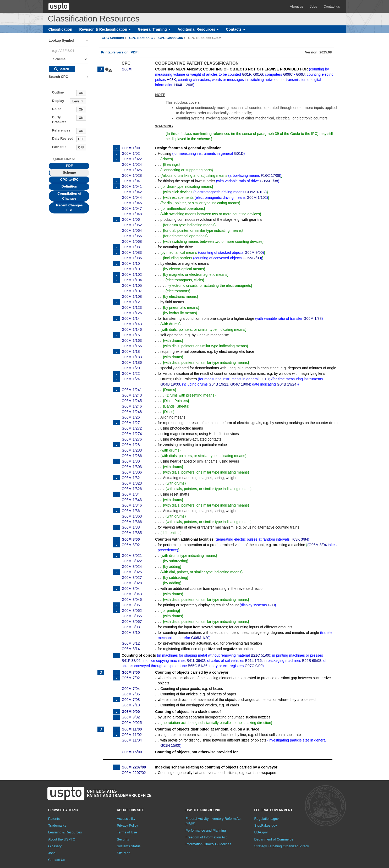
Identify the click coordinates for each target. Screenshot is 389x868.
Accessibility (126, 819)
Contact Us (57, 860)
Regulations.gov (266, 819)
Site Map (124, 853)
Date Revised (63, 138)
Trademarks (57, 825)
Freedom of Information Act (206, 837)
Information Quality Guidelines (208, 844)
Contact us (332, 6)
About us (297, 6)
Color (57, 109)
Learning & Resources (65, 832)
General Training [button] (154, 29)
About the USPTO (62, 839)
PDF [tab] (69, 166)
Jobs (313, 6)
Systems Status (129, 846)
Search (62, 69)
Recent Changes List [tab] (69, 208)
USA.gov (261, 832)
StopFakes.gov (265, 825)
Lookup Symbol (62, 40)
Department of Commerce (274, 839)
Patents (54, 819)
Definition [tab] (69, 186)
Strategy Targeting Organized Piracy (281, 846)
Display (58, 101)
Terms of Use (127, 832)
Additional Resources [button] (198, 29)
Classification (60, 29)
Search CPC (58, 77)
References (61, 130)
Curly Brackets (59, 120)
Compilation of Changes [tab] (69, 196)
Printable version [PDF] (120, 52)
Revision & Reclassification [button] (105, 29)
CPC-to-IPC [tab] (69, 180)
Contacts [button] (235, 29)
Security (123, 839)
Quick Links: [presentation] (64, 159)
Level (78, 101)
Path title (59, 147)
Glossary (55, 846)
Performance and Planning (206, 830)
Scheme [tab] (69, 172)
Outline (58, 92)
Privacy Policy (127, 825)
